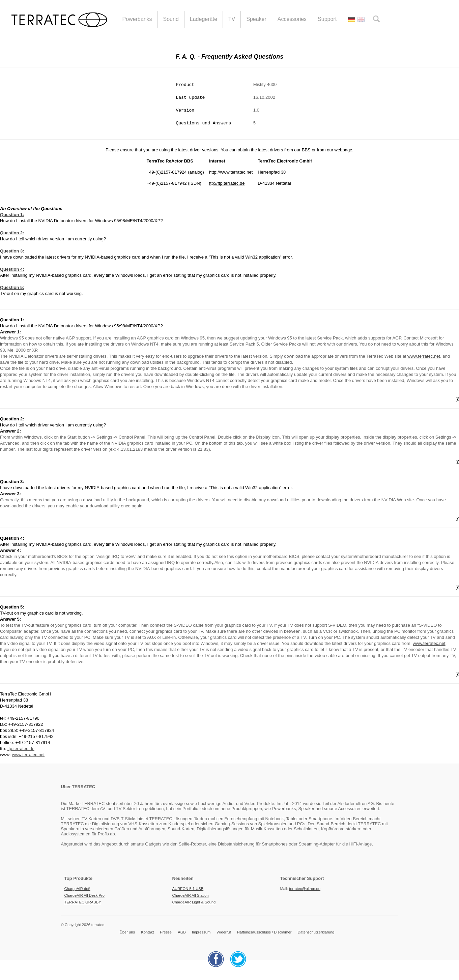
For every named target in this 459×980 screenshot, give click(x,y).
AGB (182, 932)
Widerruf (224, 932)
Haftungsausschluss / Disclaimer (264, 932)
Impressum (201, 932)
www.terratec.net (424, 356)
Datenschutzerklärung (316, 932)
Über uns (127, 932)
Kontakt (147, 932)
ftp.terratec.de (21, 749)
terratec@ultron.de (305, 889)
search (376, 19)
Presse (166, 932)
